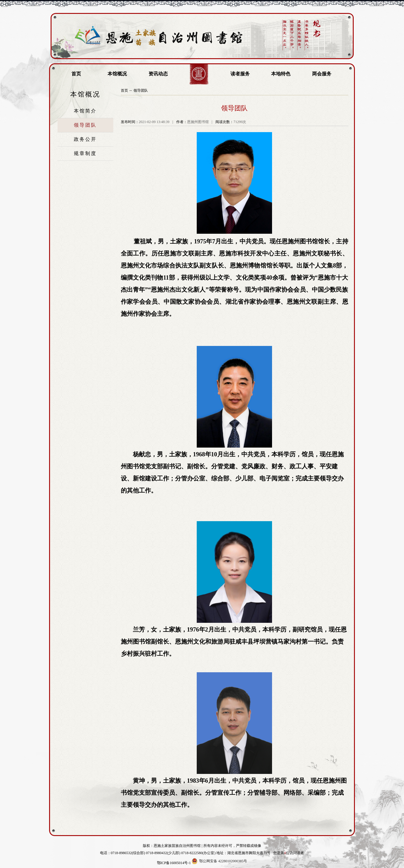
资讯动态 (158, 74)
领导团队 (85, 125)
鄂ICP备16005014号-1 (174, 863)
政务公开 (85, 139)
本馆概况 (117, 74)
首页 (76, 74)
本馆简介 (85, 111)
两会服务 (322, 74)
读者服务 (240, 74)
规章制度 (85, 153)
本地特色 (281, 74)
